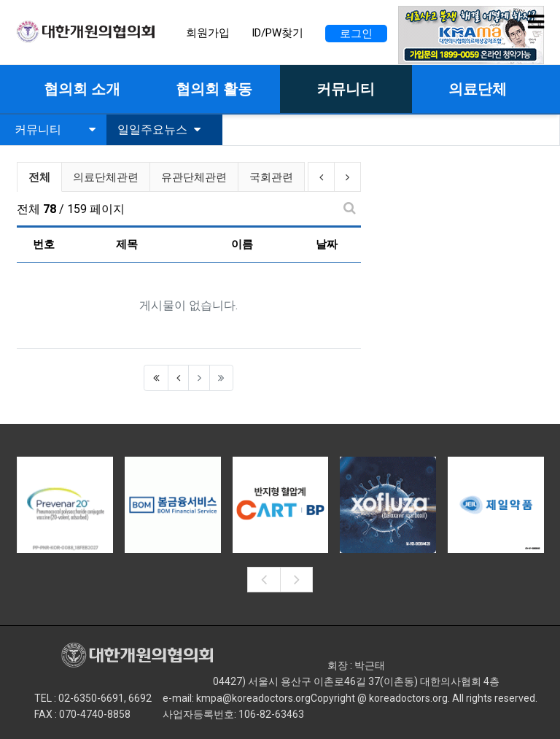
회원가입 (208, 33)
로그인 (356, 34)
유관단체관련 (194, 177)
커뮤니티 (55, 129)
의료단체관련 (106, 177)
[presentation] (264, 580)
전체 (39, 177)
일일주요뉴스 (159, 129)
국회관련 (271, 177)
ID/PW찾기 (277, 33)
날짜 (327, 244)
